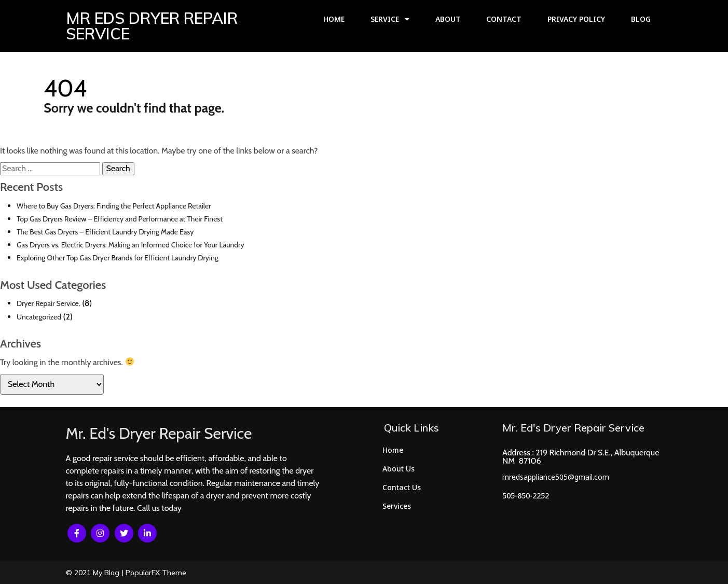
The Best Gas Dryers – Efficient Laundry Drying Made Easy (105, 232)
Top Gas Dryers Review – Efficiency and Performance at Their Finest (120, 219)
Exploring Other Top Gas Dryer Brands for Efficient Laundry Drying (118, 258)
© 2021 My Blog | (96, 573)
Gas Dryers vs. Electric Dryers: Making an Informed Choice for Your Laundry (131, 245)
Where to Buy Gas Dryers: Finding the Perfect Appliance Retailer (114, 206)
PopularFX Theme (156, 573)
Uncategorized (39, 317)
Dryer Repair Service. (49, 303)
